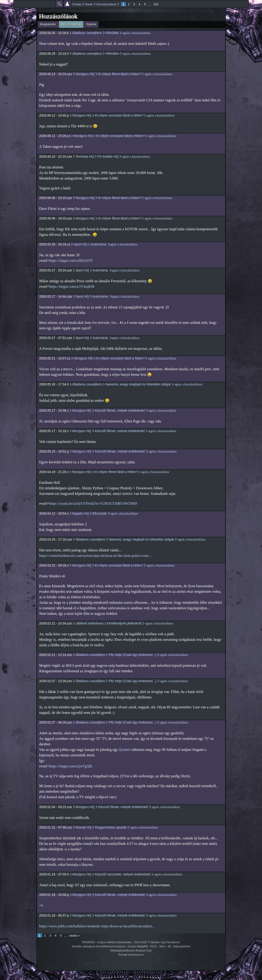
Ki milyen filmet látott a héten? (120, 74)
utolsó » (75, 936)
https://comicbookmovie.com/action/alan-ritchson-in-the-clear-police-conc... (95, 556)
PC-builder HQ (108, 157)
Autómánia (99, 244)
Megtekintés (48, 24)
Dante (89, 4)
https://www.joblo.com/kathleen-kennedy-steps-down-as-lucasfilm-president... (97, 926)
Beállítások (67, 4)
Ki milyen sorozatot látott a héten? (119, 115)
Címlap (77, 4)
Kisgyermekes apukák (111, 827)
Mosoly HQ (83, 827)
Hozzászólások (106, 4)
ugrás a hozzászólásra (137, 33)
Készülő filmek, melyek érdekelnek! (120, 410)
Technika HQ (85, 157)
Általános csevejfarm (87, 33)
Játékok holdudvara (89, 623)
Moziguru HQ (85, 74)
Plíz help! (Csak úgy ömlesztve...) (133, 655)
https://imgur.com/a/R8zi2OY (71, 261)
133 (156, 4)
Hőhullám (112, 33)
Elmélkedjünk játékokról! (124, 623)
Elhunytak (100, 513)
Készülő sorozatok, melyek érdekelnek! (123, 874)
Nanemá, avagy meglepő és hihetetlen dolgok (138, 384)
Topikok (91, 24)
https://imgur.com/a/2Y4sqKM (72, 286)
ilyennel (125, 750)
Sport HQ (80, 244)
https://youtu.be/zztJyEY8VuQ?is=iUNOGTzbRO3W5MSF (93, 503)
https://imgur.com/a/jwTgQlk (71, 766)
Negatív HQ (80, 513)
